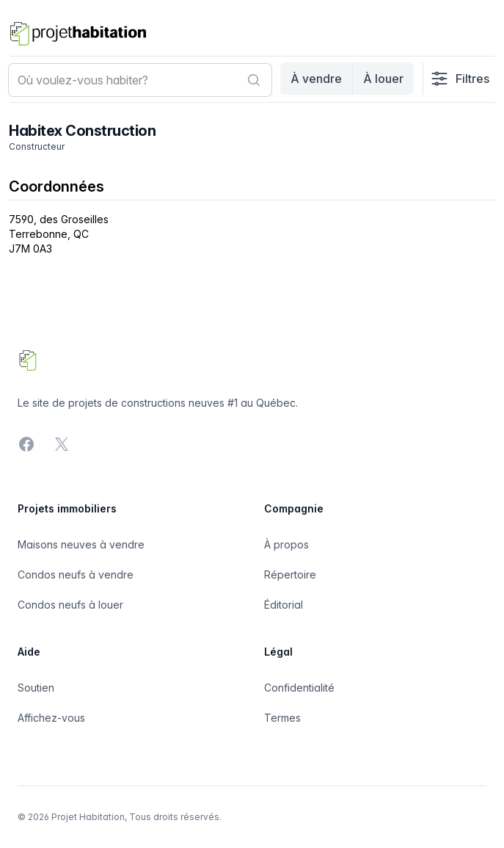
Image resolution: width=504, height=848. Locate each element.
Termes (282, 718)
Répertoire (290, 575)
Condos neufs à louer (70, 605)
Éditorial (284, 605)
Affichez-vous (51, 718)
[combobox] (140, 80)
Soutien (36, 688)
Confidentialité (299, 688)
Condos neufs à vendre (76, 575)
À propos (286, 544)
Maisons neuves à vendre (81, 544)
